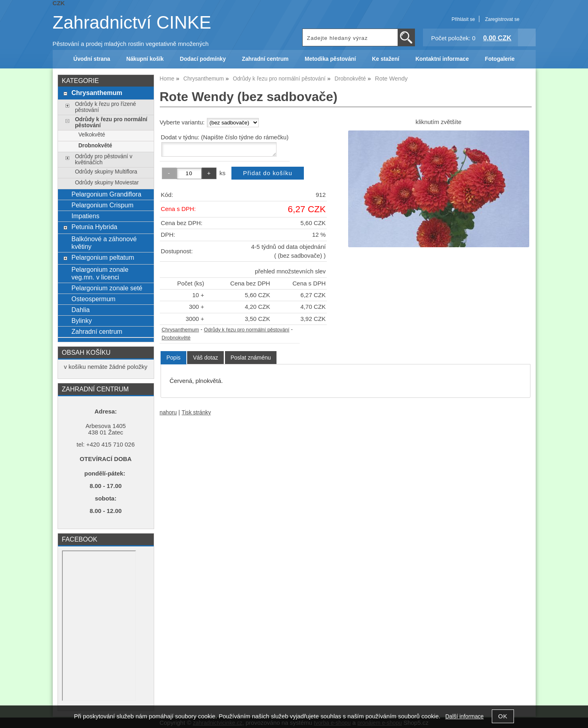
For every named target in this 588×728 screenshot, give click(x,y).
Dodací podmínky (203, 59)
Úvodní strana (92, 59)
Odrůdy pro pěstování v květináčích (104, 159)
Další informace (464, 717)
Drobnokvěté (176, 338)
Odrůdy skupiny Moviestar (107, 183)
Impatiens (85, 216)
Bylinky (81, 321)
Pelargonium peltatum (103, 257)
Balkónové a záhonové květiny (104, 243)
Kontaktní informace (442, 59)
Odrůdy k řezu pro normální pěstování (247, 330)
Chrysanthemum (181, 330)
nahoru (168, 413)
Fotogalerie (500, 59)
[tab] (173, 358)
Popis (173, 358)
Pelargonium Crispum (102, 205)
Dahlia (80, 310)
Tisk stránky (196, 413)
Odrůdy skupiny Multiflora (106, 172)
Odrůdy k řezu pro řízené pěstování (105, 107)
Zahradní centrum (265, 59)
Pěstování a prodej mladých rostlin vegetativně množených (131, 44)
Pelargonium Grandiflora (106, 194)
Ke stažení (386, 59)
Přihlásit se (463, 19)
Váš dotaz (205, 358)
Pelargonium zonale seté (107, 288)
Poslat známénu (251, 358)
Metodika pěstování (330, 59)
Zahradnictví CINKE (132, 22)
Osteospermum (93, 299)
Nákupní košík (145, 59)
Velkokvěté (92, 135)
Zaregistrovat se (502, 19)
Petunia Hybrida (94, 227)
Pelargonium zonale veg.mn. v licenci (100, 273)
